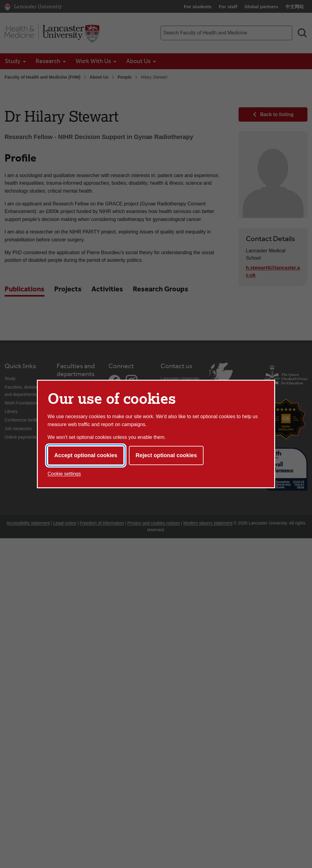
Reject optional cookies (166, 455)
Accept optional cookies (86, 455)
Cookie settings (64, 474)
